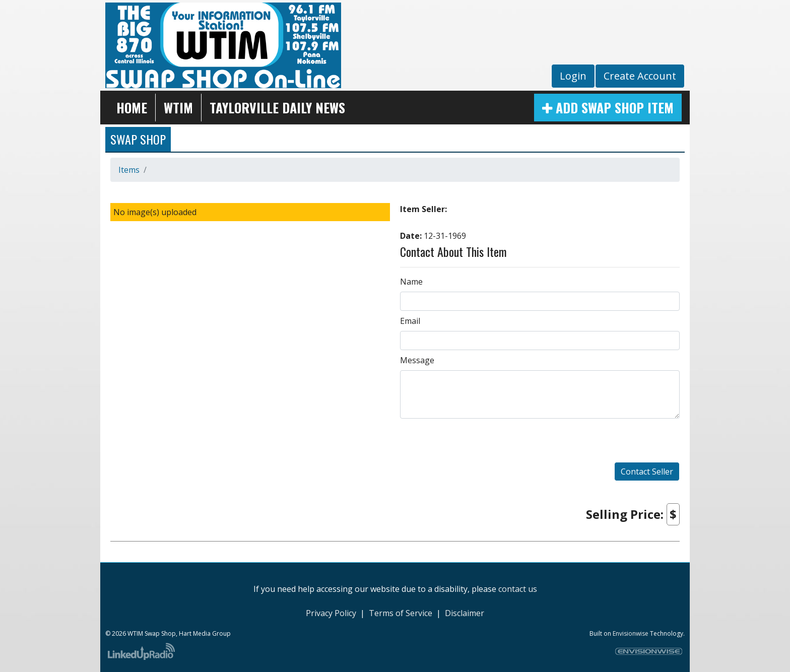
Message (417, 360)
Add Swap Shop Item (608, 108)
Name (411, 282)
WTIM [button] (178, 108)
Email (410, 321)
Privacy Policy (331, 613)
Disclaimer (465, 613)
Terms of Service (401, 613)
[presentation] (478, 442)
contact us (518, 589)
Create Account (640, 76)
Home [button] (132, 108)
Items (129, 170)
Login (573, 76)
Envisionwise (631, 633)
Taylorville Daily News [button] (277, 108)
